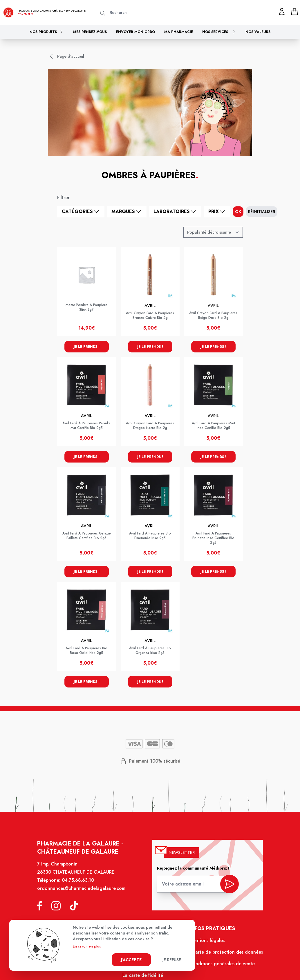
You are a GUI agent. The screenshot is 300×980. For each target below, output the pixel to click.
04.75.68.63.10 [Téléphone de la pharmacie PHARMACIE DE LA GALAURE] (78, 880)
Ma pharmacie (179, 32)
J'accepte (131, 960)
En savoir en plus (87, 946)
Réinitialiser (262, 212)
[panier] (294, 12)
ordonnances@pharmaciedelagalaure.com (81, 888)
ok (238, 212)
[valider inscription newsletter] (229, 884)
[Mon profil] (282, 12)
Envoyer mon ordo (135, 32)
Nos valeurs (258, 32)
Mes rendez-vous (90, 32)
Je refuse (172, 960)
